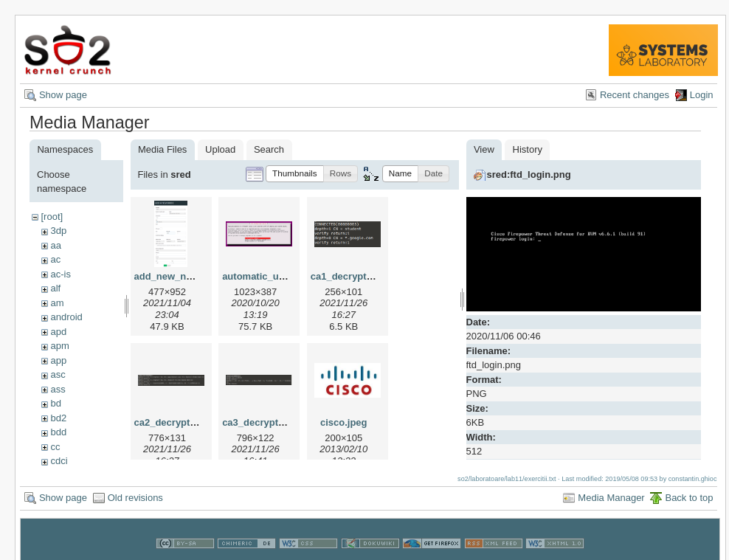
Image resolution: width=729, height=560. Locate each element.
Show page (63, 95)
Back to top (689, 493)
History (528, 149)
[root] (52, 217)
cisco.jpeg (344, 422)
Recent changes (635, 95)
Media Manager (611, 493)
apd (58, 332)
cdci (59, 461)
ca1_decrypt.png (349, 276)
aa (55, 245)
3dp (58, 231)
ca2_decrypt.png (172, 422)
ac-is (60, 274)
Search (269, 149)
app (58, 360)
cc (55, 447)
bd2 (58, 418)
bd (55, 403)
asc (58, 374)
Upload (220, 149)
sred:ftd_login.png (529, 174)
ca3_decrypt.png (260, 422)
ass (58, 389)
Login (702, 95)
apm (59, 346)
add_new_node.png (179, 276)
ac (55, 259)
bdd (58, 432)
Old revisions (135, 493)
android (66, 317)
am (57, 303)
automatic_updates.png (276, 276)
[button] (295, 174)
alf (55, 288)
